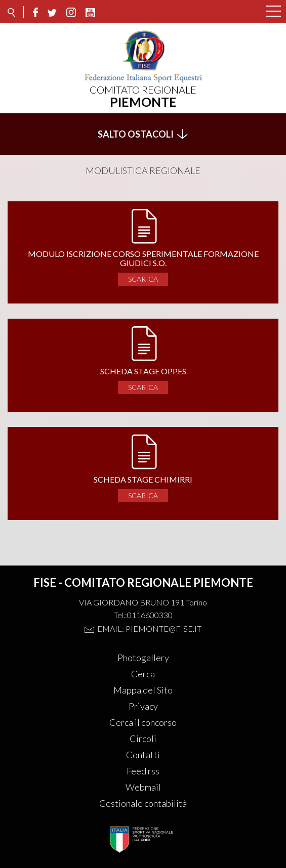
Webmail (143, 787)
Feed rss (143, 771)
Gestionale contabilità (143, 803)
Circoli (143, 739)
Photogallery (143, 658)
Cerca (143, 674)
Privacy (143, 706)
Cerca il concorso (143, 722)
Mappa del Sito (143, 690)
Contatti (143, 755)
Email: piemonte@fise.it (149, 628)
